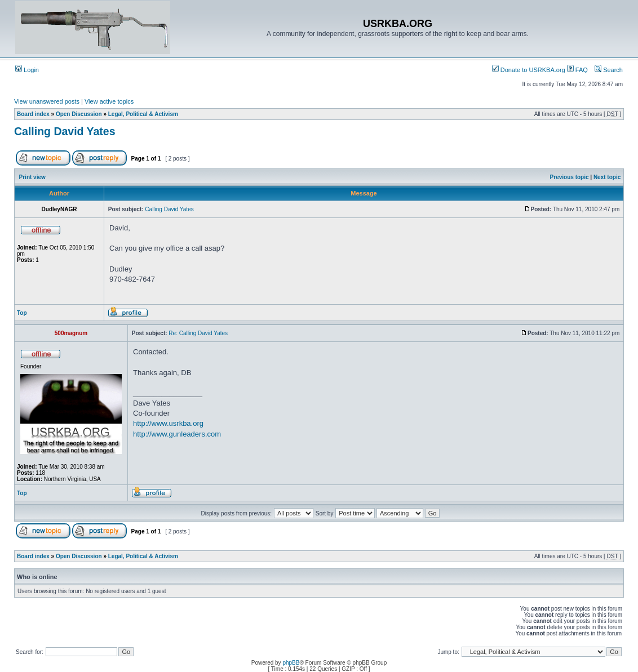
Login (27, 70)
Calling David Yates (65, 131)
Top (22, 313)
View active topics (109, 101)
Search (609, 70)
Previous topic (570, 177)
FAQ (577, 70)
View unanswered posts (47, 101)
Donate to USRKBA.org (529, 70)
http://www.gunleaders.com (177, 434)
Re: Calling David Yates (198, 333)
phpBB (291, 663)
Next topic (607, 177)
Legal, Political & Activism (143, 114)
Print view (32, 177)
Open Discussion (79, 114)
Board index (33, 114)
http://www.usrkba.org (168, 423)
